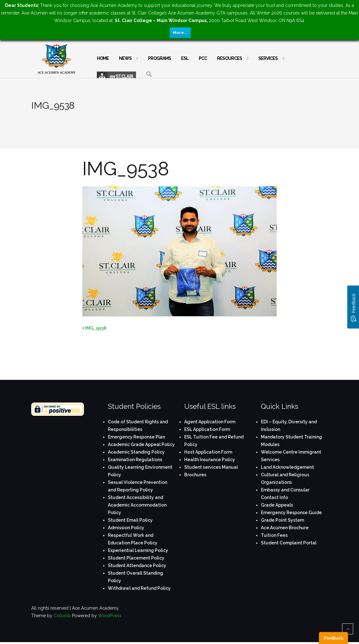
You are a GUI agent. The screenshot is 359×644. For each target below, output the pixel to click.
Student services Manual (211, 467)
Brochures (195, 475)
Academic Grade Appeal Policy (141, 444)
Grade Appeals (277, 505)
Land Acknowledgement (287, 467)
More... (180, 33)
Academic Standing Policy (136, 452)
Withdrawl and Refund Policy (139, 588)
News (125, 58)
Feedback (333, 638)
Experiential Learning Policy (138, 550)
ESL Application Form (207, 429)
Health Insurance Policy (210, 460)
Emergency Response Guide (291, 513)
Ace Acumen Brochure (285, 528)
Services (268, 58)
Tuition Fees (274, 535)
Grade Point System (282, 520)
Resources (230, 58)
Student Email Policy (130, 520)
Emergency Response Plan (136, 437)
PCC (203, 58)
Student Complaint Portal (289, 543)
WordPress (110, 616)
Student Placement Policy (136, 558)
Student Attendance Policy (137, 566)
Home (103, 58)
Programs (159, 58)
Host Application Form (208, 452)
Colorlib (62, 616)
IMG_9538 (96, 328)
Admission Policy (126, 528)
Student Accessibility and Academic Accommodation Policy (137, 505)
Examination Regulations (135, 460)
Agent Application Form (210, 422)
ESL (185, 58)
